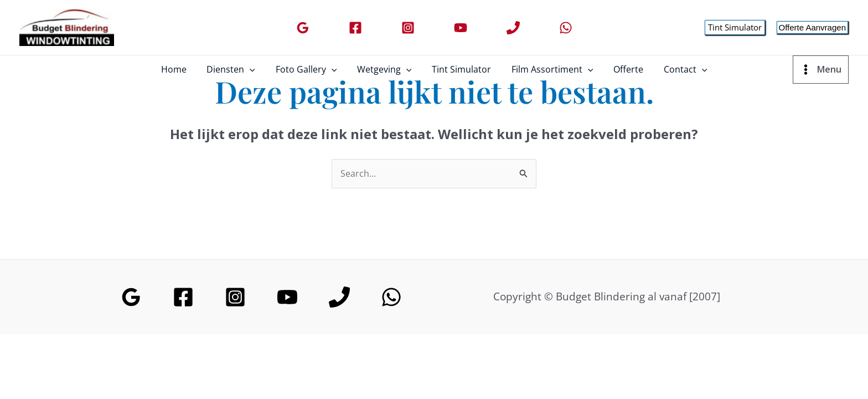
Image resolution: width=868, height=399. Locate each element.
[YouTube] (461, 28)
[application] (256, 69)
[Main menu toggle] (821, 69)
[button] (735, 27)
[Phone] (513, 28)
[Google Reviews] (303, 28)
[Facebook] (355, 28)
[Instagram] (408, 28)
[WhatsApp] (566, 28)
